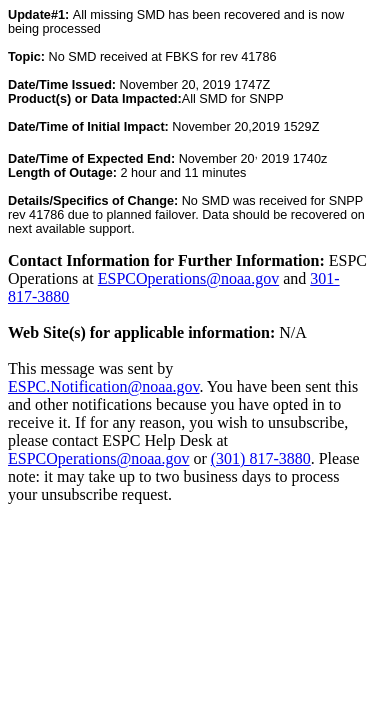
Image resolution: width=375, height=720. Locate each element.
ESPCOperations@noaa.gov (188, 278)
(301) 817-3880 (261, 458)
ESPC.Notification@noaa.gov (103, 386)
